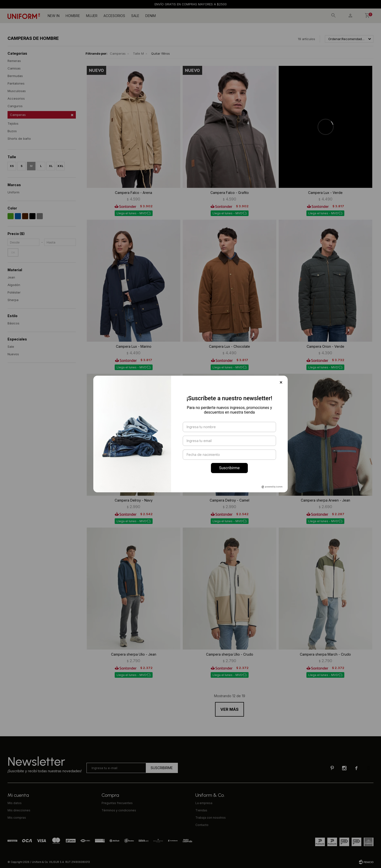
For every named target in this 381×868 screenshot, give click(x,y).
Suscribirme (229, 468)
